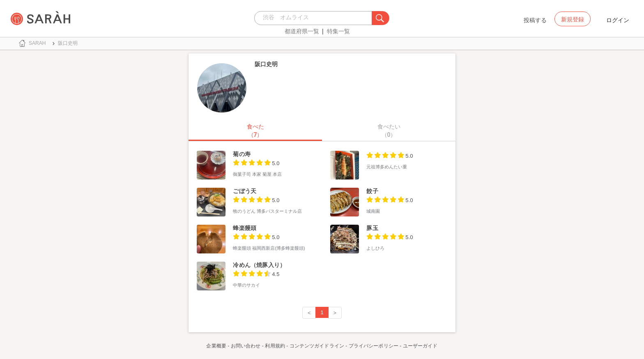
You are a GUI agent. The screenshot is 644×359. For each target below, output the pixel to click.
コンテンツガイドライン (317, 346)
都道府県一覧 (302, 31)
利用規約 (275, 346)
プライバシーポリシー (374, 346)
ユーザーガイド (420, 346)
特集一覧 (338, 31)
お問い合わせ (246, 346)
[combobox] (315, 18)
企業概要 (216, 346)
